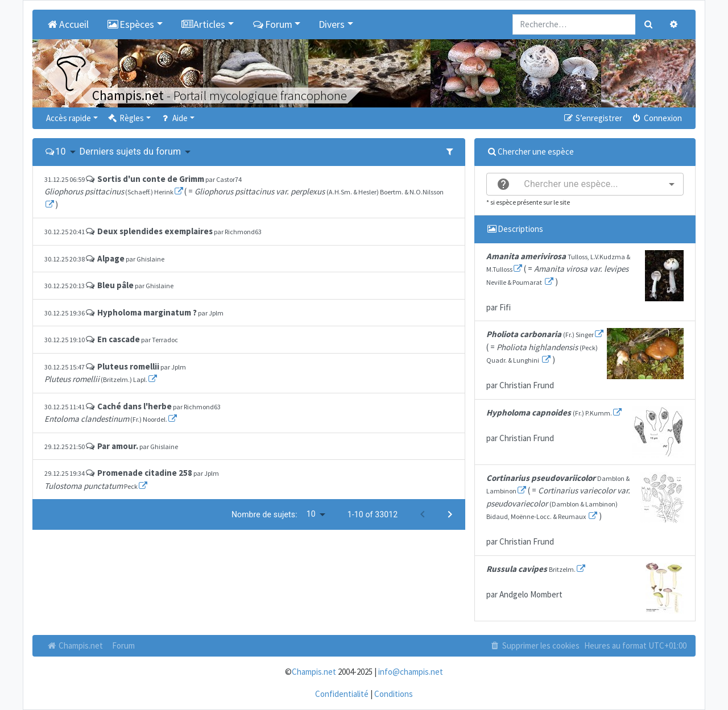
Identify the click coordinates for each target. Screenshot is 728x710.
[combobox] (585, 184)
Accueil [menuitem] (67, 24)
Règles (125, 118)
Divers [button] (332, 24)
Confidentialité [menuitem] (342, 694)
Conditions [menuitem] (394, 694)
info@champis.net (411, 672)
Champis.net (75, 645)
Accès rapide (69, 118)
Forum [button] (272, 24)
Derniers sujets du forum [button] (131, 151)
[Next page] (450, 514)
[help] (503, 184)
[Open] (672, 184)
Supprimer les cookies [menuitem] (535, 645)
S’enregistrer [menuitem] (592, 118)
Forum (123, 645)
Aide (174, 118)
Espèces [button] (131, 24)
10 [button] (60, 151)
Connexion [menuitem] (657, 118)
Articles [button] (203, 24)
